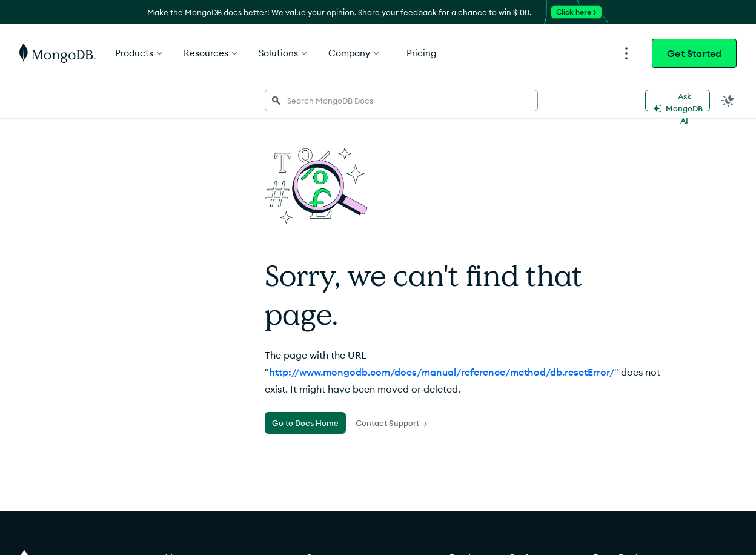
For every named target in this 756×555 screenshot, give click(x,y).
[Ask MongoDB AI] (678, 101)
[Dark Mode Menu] (728, 101)
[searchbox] (401, 101)
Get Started (694, 53)
